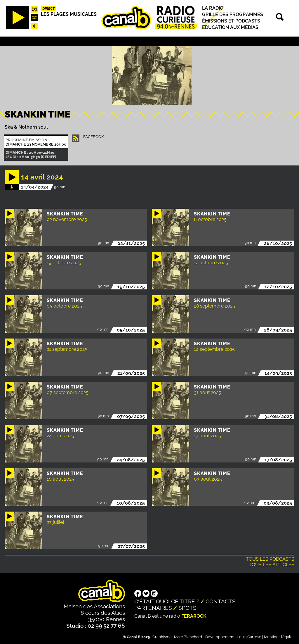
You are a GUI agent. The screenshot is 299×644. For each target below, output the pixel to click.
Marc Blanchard (188, 637)
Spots (187, 608)
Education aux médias (230, 27)
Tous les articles (272, 565)
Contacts (221, 601)
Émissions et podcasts (231, 21)
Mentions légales (279, 637)
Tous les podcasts (270, 559)
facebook (93, 137)
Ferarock (194, 616)
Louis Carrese (249, 637)
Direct (49, 8)
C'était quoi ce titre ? (167, 601)
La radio (213, 8)
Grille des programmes (233, 14)
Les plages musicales (69, 14)
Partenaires (153, 608)
